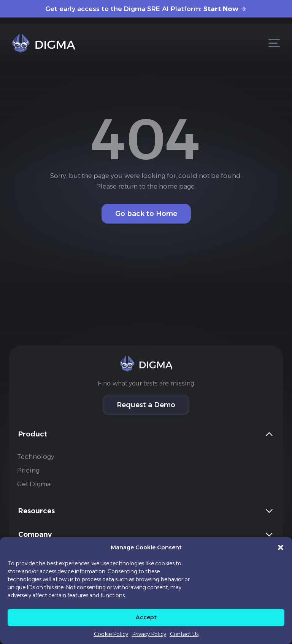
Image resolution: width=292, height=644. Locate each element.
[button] (281, 547)
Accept (146, 617)
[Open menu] (274, 43)
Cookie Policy (111, 634)
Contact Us (184, 634)
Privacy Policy (149, 634)
